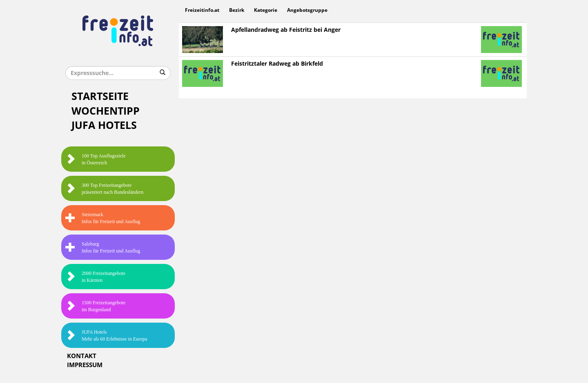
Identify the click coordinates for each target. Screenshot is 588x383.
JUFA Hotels (104, 125)
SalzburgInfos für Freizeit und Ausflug (103, 247)
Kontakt (82, 356)
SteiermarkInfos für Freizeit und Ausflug (103, 218)
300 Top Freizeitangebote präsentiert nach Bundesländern (104, 189)
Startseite (100, 96)
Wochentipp (106, 111)
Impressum (85, 365)
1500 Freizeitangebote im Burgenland (95, 306)
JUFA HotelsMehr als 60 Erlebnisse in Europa (106, 335)
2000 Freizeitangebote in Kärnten (95, 277)
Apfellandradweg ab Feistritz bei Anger (286, 30)
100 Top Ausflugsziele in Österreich (96, 159)
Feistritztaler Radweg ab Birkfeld (277, 64)
